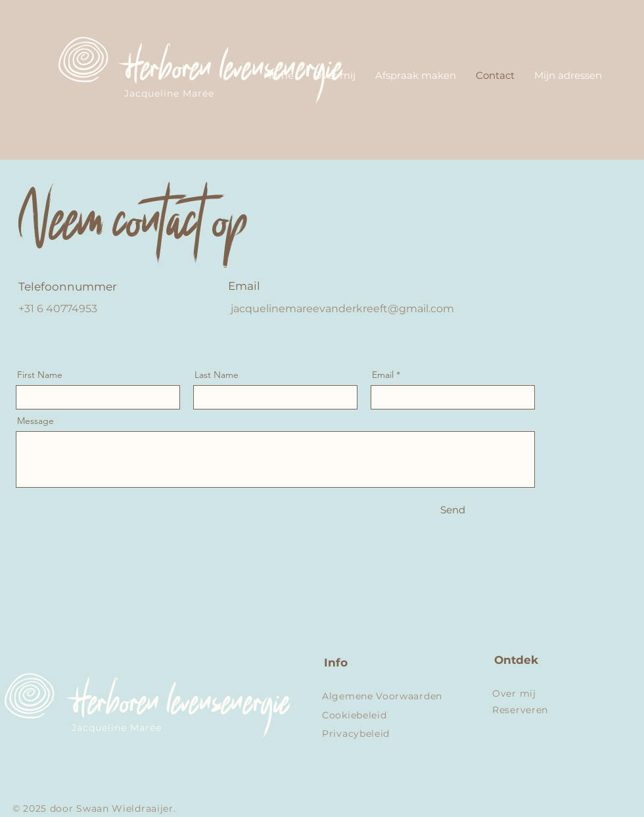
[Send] (453, 509)
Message (35, 421)
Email (383, 375)
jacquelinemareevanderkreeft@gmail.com (342, 309)
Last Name (217, 375)
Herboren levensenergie (230, 74)
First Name (40, 375)
